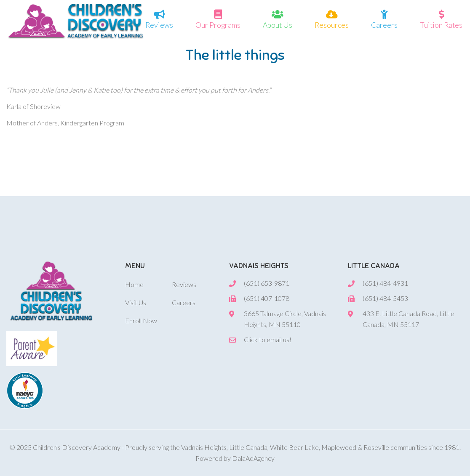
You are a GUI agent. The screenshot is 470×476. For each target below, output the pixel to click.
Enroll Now (141, 320)
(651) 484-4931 (385, 283)
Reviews (159, 24)
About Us (278, 24)
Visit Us (136, 302)
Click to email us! (268, 339)
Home (134, 284)
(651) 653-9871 (267, 283)
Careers (384, 24)
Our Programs (218, 24)
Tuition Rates (441, 24)
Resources (332, 24)
